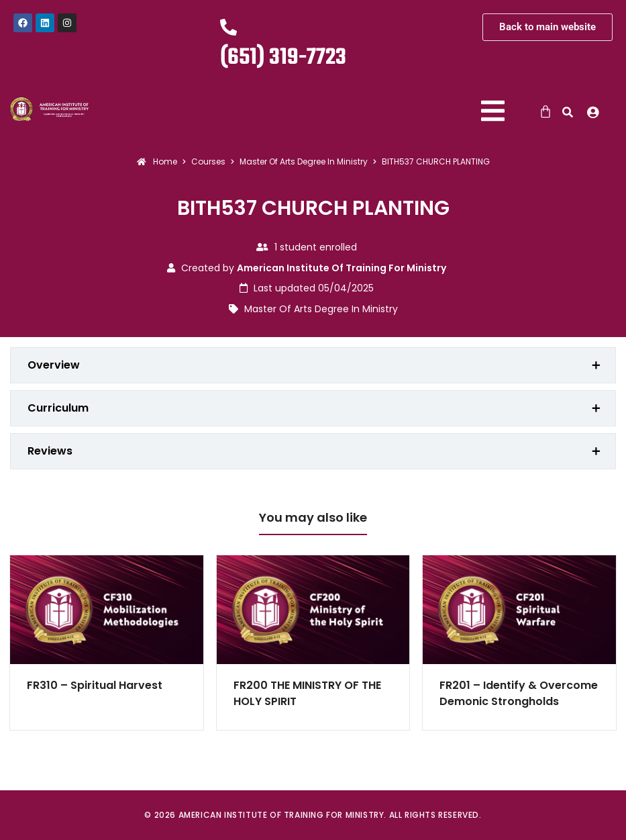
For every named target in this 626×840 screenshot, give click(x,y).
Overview (54, 365)
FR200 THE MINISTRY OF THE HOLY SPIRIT (307, 693)
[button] (596, 112)
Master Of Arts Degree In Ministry (321, 309)
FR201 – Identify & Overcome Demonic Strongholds (519, 693)
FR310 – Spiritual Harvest (95, 685)
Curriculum (58, 408)
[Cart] (545, 111)
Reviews (50, 451)
